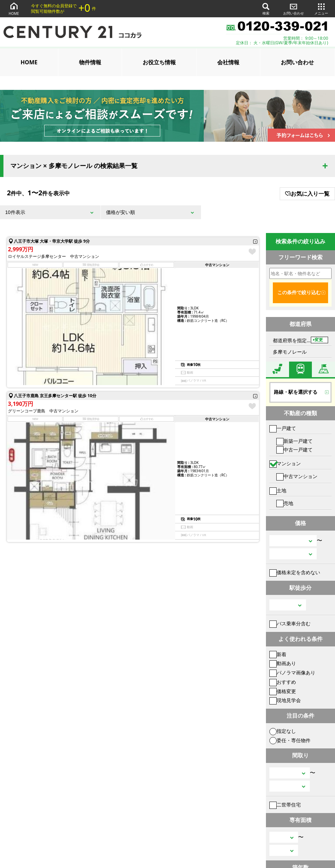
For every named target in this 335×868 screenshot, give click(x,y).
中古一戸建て (294, 450)
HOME (14, 8)
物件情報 (90, 62)
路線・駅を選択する (296, 392)
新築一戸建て (294, 441)
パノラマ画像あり (292, 673)
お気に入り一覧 (307, 194)
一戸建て (283, 428)
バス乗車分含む (290, 623)
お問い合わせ (294, 8)
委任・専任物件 (290, 740)
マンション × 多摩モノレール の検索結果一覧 (74, 166)
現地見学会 (285, 700)
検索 (266, 8)
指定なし (283, 731)
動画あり (283, 663)
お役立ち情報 (159, 62)
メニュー (321, 8)
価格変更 (283, 691)
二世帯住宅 (285, 805)
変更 (319, 340)
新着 (278, 654)
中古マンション (297, 476)
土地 (278, 490)
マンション (285, 463)
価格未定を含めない (295, 572)
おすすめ (283, 682)
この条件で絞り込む (299, 292)
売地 (285, 503)
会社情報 (228, 62)
